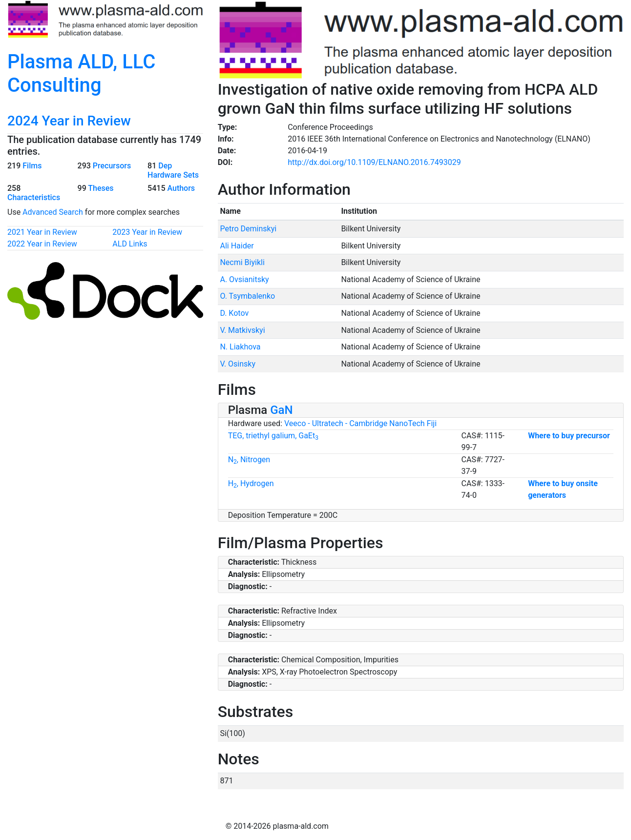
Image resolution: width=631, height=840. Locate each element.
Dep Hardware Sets (173, 170)
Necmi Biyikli (242, 262)
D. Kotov (234, 313)
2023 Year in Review (147, 232)
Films (32, 166)
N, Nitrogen (249, 460)
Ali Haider (237, 246)
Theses (101, 188)
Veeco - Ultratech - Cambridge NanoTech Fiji (360, 423)
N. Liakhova (240, 347)
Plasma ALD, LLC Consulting (81, 73)
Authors (181, 188)
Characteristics (34, 197)
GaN (281, 410)
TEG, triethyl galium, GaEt (273, 436)
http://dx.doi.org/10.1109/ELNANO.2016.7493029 (374, 162)
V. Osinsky (238, 364)
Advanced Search (53, 212)
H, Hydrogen (251, 483)
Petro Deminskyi (248, 229)
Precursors (112, 166)
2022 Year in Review (42, 244)
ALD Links (130, 244)
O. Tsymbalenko (247, 296)
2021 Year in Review (42, 232)
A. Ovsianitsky (244, 279)
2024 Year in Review (69, 121)
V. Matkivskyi (242, 330)
